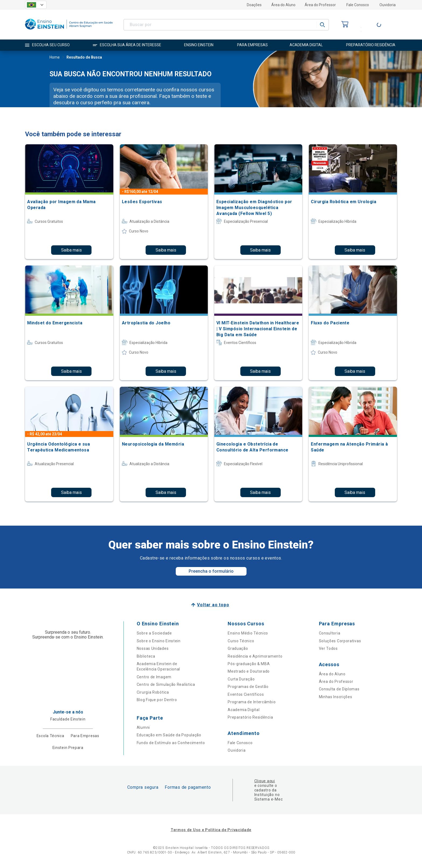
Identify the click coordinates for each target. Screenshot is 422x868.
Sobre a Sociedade (154, 633)
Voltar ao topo (213, 605)
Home (55, 58)
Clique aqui (265, 781)
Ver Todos (328, 648)
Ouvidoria (388, 5)
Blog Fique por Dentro (157, 700)
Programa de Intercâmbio (252, 702)
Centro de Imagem (154, 677)
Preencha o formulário (211, 571)
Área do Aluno (283, 5)
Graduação (238, 648)
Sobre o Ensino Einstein (159, 641)
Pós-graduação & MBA (249, 664)
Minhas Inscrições (336, 697)
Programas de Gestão (248, 687)
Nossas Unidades (153, 648)
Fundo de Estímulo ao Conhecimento (171, 743)
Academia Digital (244, 710)
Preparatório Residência (250, 717)
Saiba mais (71, 250)
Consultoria (330, 633)
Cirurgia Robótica (153, 692)
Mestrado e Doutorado (249, 671)
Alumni (143, 727)
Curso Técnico (241, 641)
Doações (254, 5)
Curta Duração (241, 679)
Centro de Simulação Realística (166, 684)
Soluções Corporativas (340, 641)
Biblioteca (146, 656)
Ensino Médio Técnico (248, 633)
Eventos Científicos (246, 694)
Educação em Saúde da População (169, 735)
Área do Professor (320, 5)
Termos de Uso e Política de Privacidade (211, 830)
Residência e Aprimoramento (255, 656)
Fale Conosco (358, 5)
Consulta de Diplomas (339, 689)
